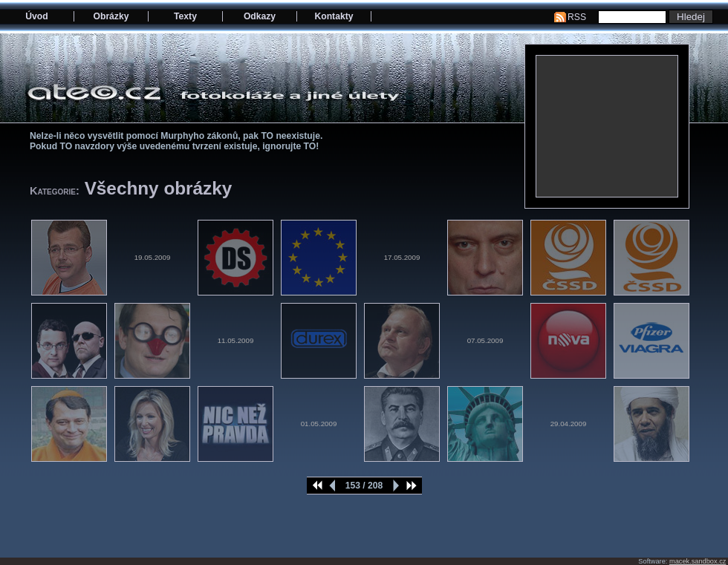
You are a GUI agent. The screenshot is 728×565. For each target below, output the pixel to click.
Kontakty (334, 16)
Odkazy (260, 16)
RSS (577, 17)
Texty (185, 16)
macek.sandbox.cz (698, 561)
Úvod (36, 16)
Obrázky (111, 16)
